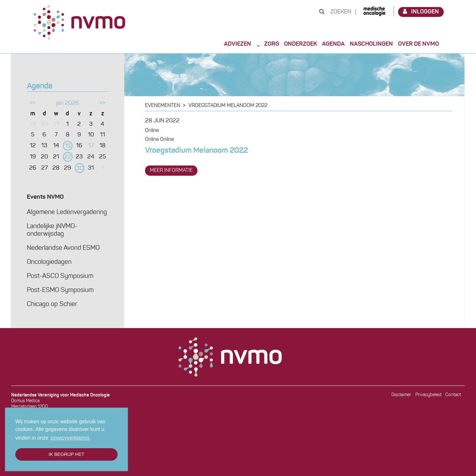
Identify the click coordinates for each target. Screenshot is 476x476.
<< (33, 103)
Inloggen (421, 12)
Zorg (272, 44)
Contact (453, 395)
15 (68, 146)
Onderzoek (300, 44)
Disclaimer (401, 395)
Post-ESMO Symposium (60, 290)
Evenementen (163, 106)
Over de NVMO (418, 44)
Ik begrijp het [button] (66, 454)
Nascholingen (371, 44)
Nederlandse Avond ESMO (63, 248)
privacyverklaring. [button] (71, 438)
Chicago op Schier (52, 304)
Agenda (333, 44)
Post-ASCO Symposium (60, 276)
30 (80, 169)
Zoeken (335, 12)
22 (68, 157)
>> (103, 103)
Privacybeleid (428, 395)
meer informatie (171, 171)
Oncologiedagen (49, 262)
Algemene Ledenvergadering (67, 212)
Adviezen (238, 44)
